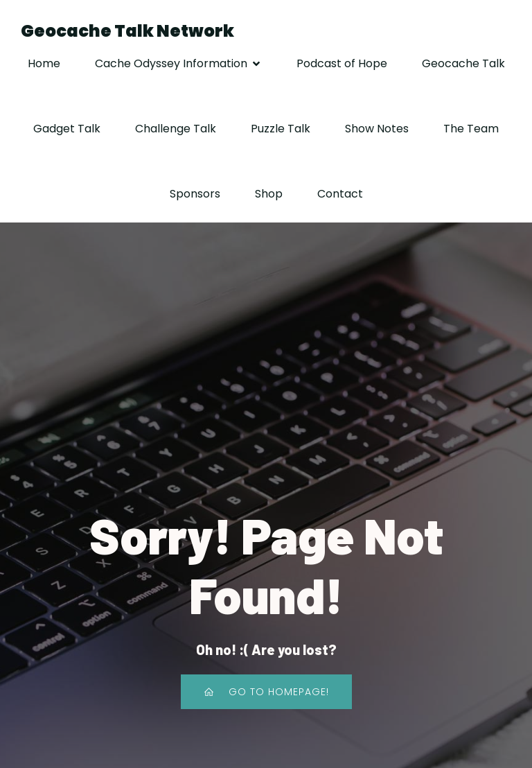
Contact (340, 194)
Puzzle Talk (281, 129)
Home (44, 63)
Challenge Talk (176, 129)
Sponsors (195, 194)
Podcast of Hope (342, 63)
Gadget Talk (67, 129)
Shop (269, 194)
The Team (471, 129)
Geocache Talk (463, 63)
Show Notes (377, 129)
